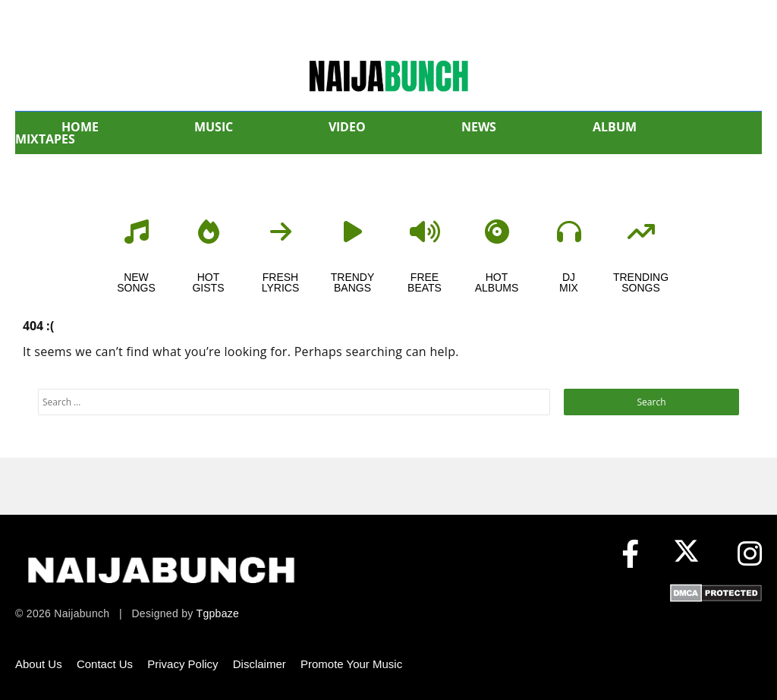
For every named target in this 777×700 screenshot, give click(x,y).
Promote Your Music (351, 664)
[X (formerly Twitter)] (690, 555)
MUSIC (214, 127)
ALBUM (615, 127)
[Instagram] (750, 555)
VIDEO (347, 127)
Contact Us (105, 664)
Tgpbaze (218, 613)
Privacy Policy (182, 664)
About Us (39, 664)
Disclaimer (260, 664)
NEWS (479, 127)
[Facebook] (630, 555)
